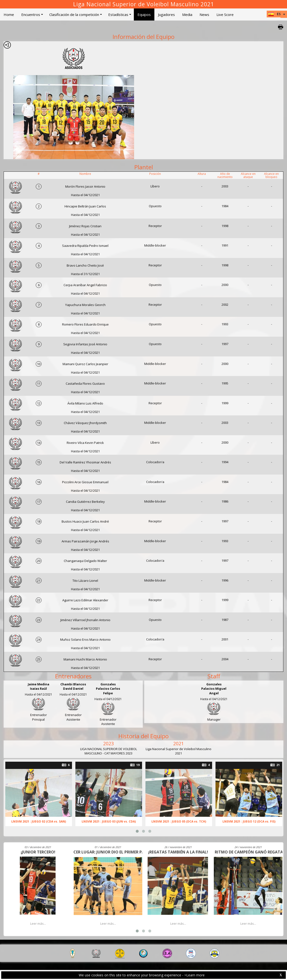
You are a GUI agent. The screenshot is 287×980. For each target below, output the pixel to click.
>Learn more (194, 975)
